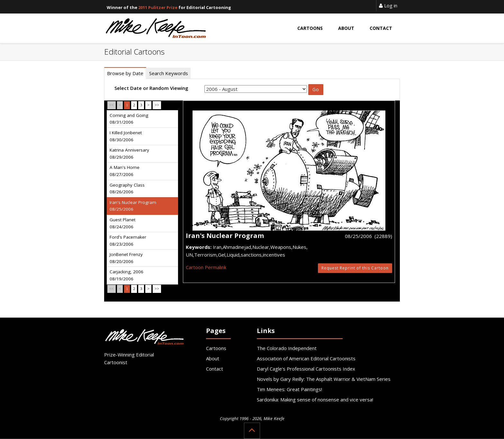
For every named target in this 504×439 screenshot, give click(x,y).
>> (157, 105)
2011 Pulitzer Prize (158, 7)
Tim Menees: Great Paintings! (289, 389)
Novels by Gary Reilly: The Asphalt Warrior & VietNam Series (324, 379)
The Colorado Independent (287, 348)
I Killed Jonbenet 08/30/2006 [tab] (126, 136)
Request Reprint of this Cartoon (355, 268)
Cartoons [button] (310, 28)
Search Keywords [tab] (169, 73)
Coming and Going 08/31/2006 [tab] (129, 119)
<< (112, 105)
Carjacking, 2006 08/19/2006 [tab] (126, 275)
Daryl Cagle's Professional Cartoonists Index (306, 369)
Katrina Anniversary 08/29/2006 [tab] (129, 154)
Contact (215, 369)
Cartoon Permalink (206, 267)
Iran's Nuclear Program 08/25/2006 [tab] (133, 206)
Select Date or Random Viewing (151, 88)
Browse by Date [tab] (125, 73)
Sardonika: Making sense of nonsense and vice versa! (315, 399)
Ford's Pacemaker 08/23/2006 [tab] (128, 241)
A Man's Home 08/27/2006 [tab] (125, 171)
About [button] (346, 28)
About (213, 358)
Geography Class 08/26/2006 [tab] (127, 189)
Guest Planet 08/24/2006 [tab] (122, 223)
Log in (388, 5)
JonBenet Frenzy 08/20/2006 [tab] (126, 258)
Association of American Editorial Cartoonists (306, 358)
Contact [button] (381, 28)
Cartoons (216, 348)
